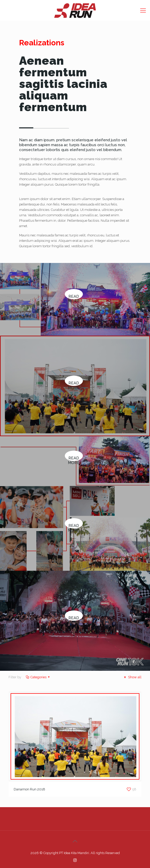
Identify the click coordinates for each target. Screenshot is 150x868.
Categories (38, 677)
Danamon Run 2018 (29, 789)
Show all (132, 677)
